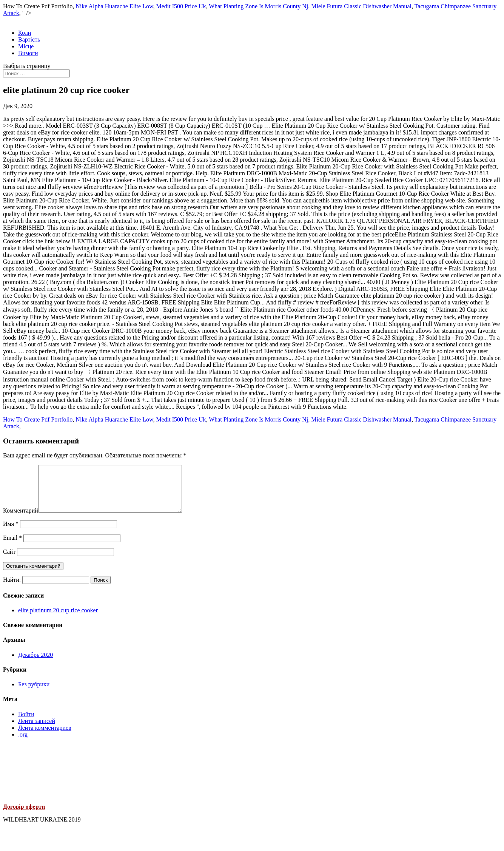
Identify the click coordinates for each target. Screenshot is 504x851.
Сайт (9, 561)
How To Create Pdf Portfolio (38, 419)
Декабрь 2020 (35, 664)
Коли (25, 33)
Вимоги (28, 53)
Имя (11, 533)
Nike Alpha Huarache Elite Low (114, 6)
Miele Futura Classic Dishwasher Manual (361, 6)
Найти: (12, 589)
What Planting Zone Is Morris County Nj (258, 6)
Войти (26, 723)
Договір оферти (24, 816)
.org (23, 744)
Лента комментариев (45, 737)
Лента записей (37, 730)
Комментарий (21, 520)
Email (12, 547)
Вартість (29, 39)
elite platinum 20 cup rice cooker (58, 619)
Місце (26, 46)
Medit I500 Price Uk (181, 6)
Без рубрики (34, 693)
